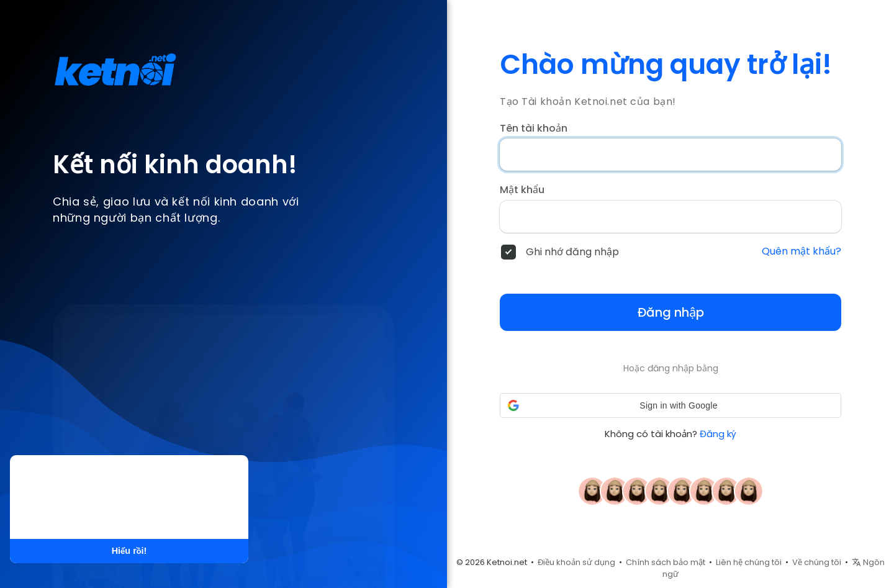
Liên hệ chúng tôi (749, 562)
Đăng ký (718, 434)
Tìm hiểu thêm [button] (149, 514)
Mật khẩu (522, 190)
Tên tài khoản (534, 129)
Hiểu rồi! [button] (129, 551)
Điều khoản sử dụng (576, 562)
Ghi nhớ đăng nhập (572, 252)
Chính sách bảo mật (666, 562)
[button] (670, 405)
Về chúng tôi (817, 562)
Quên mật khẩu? (801, 251)
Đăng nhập (671, 312)
